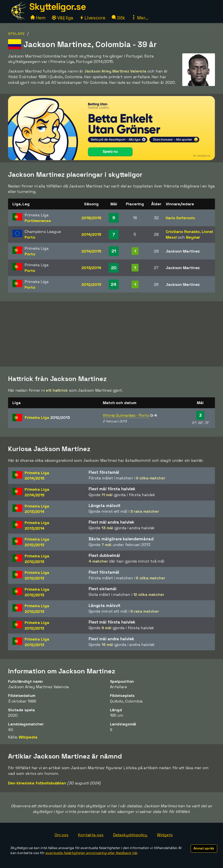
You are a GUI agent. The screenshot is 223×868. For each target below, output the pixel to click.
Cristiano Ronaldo (183, 232)
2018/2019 (91, 218)
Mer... (140, 18)
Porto (30, 237)
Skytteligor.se (57, 7)
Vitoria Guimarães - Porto (126, 415)
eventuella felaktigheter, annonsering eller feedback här (91, 853)
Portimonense (38, 221)
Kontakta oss (91, 835)
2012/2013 (91, 284)
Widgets (165, 835)
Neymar (193, 237)
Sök (119, 18)
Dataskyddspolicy (130, 835)
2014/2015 (91, 234)
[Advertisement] (111, 334)
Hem (38, 18)
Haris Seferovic (180, 218)
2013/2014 (91, 268)
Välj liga (63, 18)
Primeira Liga (47, 417)
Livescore (92, 18)
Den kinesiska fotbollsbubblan (37, 783)
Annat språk (204, 848)
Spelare (17, 34)
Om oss (62, 835)
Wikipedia (28, 737)
